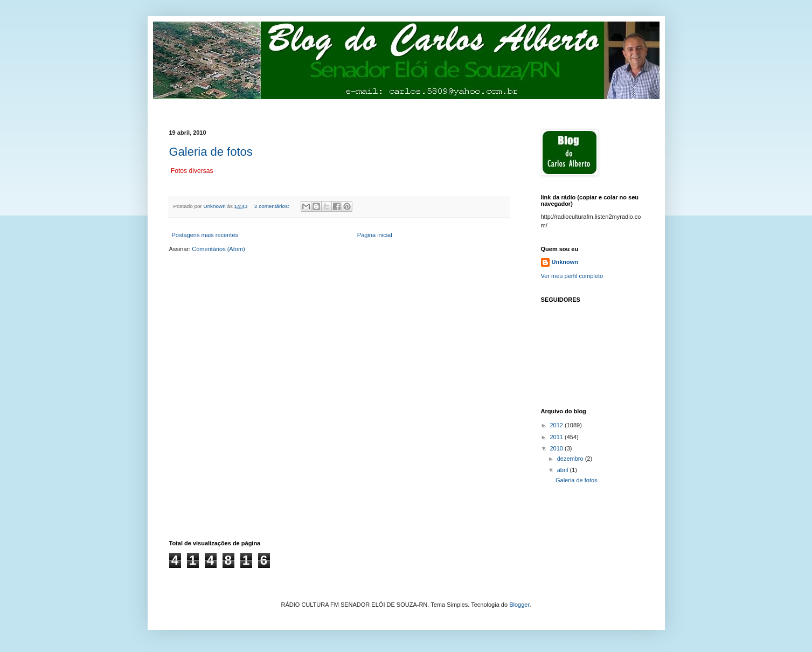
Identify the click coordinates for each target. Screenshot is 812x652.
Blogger (519, 605)
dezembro (571, 459)
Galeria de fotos (211, 152)
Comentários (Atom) (218, 249)
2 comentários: (273, 206)
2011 (558, 437)
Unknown (565, 262)
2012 (558, 425)
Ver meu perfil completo (572, 276)
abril (564, 470)
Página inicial (375, 235)
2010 (558, 448)
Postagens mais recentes (205, 235)
